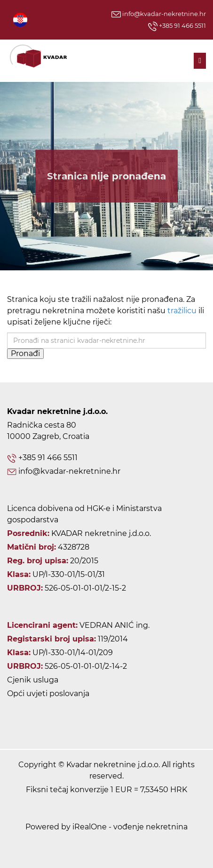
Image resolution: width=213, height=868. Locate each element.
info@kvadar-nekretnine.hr (159, 14)
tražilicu (182, 311)
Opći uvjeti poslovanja (48, 694)
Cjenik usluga (33, 680)
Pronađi (25, 353)
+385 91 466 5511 (177, 26)
